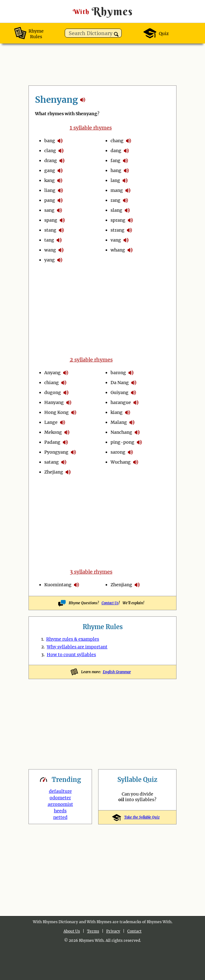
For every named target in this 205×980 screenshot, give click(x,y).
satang (52, 462)
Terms (93, 931)
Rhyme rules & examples (73, 639)
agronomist (60, 804)
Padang (52, 442)
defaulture (60, 791)
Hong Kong (57, 412)
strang (118, 230)
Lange (51, 422)
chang (117, 141)
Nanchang (121, 432)
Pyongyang (56, 452)
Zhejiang (54, 472)
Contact (134, 931)
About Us (72, 931)
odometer (60, 798)
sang (49, 210)
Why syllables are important (77, 647)
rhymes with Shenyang (83, 100)
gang (50, 170)
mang (117, 190)
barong (118, 373)
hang (116, 170)
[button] (116, 34)
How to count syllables (71, 655)
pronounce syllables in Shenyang (60, 141)
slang (116, 210)
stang (50, 230)
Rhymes (102, 11)
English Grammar (117, 672)
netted (60, 817)
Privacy (113, 931)
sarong (118, 452)
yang (50, 260)
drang (51, 161)
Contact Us (110, 603)
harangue (121, 402)
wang (50, 250)
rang (116, 200)
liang (50, 190)
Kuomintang (58, 585)
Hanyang (54, 402)
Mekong (53, 432)
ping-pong (122, 442)
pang (50, 200)
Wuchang (121, 462)
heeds (60, 811)
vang (116, 240)
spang (51, 220)
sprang (118, 220)
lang (115, 180)
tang (49, 240)
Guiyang (120, 392)
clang (50, 151)
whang (118, 250)
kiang (117, 412)
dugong (53, 392)
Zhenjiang (121, 585)
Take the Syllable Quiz (137, 817)
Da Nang (120, 383)
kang (50, 180)
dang (116, 151)
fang (116, 161)
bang (50, 141)
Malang (119, 422)
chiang (52, 383)
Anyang (52, 373)
